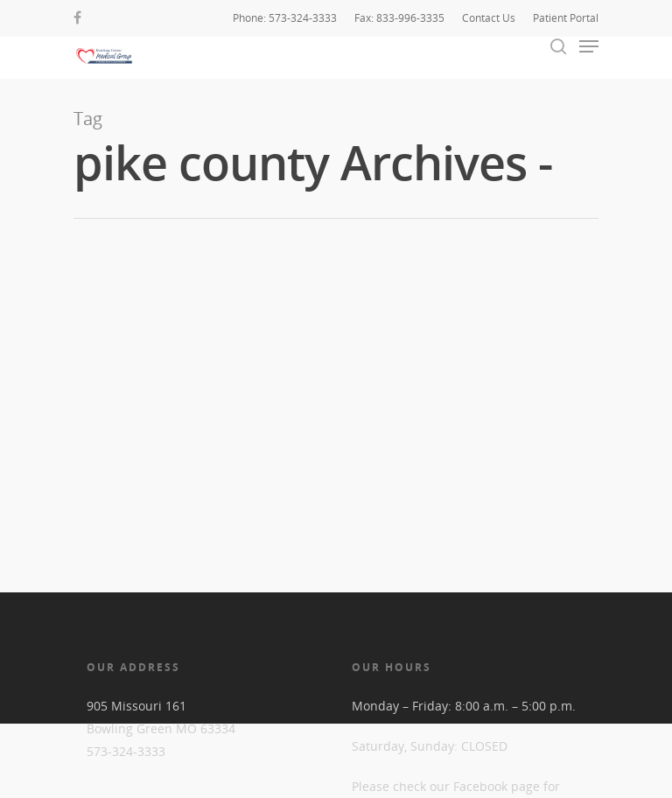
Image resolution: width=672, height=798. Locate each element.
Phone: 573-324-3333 (285, 18)
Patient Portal (566, 18)
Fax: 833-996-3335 (399, 18)
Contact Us (489, 18)
